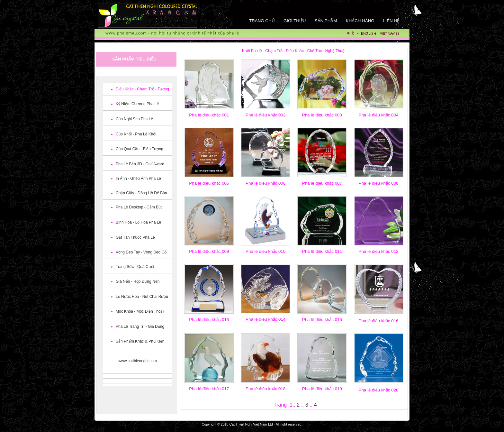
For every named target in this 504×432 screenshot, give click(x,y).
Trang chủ (262, 21)
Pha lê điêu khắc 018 (265, 389)
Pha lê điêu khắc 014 (265, 319)
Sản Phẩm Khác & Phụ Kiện (140, 341)
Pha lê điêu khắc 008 (379, 183)
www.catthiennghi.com (137, 361)
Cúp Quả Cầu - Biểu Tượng (139, 149)
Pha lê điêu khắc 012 (379, 251)
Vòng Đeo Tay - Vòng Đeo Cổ (141, 252)
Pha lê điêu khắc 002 (265, 115)
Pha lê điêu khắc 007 (322, 183)
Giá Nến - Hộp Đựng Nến (138, 281)
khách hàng (360, 21)
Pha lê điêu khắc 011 (322, 251)
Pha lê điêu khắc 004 (379, 115)
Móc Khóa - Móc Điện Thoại (140, 311)
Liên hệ (391, 21)
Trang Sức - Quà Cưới (135, 267)
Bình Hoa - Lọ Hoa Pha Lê (138, 222)
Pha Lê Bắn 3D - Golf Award (140, 164)
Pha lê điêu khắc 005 (209, 183)
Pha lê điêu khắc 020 (379, 390)
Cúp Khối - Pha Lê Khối (136, 134)
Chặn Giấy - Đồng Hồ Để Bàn (141, 193)
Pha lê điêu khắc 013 (209, 320)
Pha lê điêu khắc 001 (209, 115)
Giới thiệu (295, 21)
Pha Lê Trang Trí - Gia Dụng (140, 326)
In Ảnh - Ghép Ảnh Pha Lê (138, 179)
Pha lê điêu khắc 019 (322, 389)
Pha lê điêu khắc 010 (265, 251)
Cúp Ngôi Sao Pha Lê (134, 119)
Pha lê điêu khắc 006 (265, 183)
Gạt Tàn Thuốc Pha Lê (135, 237)
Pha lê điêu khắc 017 (209, 389)
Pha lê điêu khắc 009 (209, 251)
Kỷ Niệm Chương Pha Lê (137, 104)
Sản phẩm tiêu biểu (134, 59)
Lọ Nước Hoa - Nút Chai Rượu (142, 297)
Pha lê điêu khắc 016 (379, 321)
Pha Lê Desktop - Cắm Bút (139, 207)
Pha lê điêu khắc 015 (322, 320)
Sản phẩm (326, 21)
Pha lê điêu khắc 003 (322, 115)
